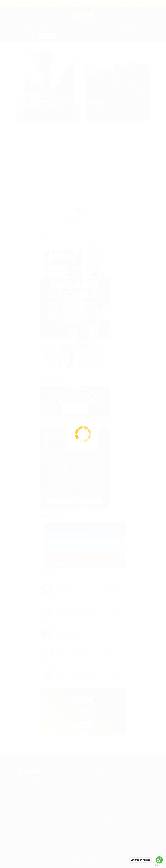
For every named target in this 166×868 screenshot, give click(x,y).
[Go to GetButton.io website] (159, 865)
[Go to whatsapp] (159, 860)
